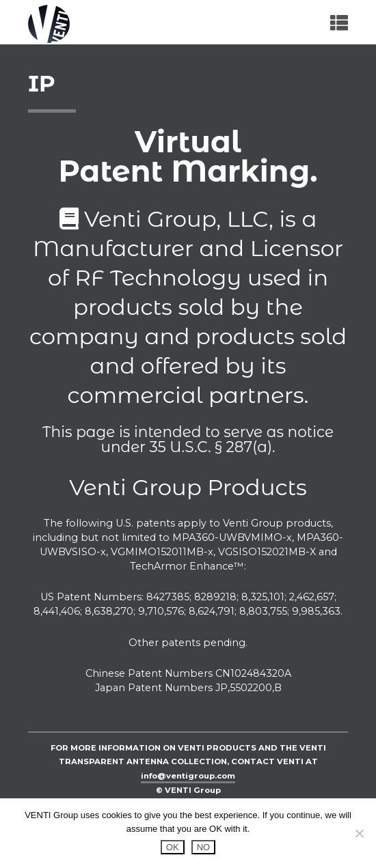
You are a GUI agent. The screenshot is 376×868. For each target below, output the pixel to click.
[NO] (359, 833)
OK (173, 847)
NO (204, 847)
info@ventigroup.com (188, 776)
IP (41, 84)
